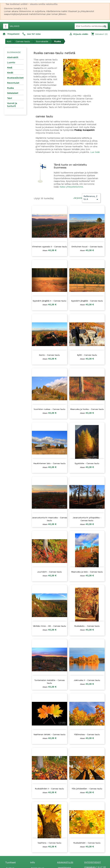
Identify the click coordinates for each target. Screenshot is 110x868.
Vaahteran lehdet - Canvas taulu (49, 734)
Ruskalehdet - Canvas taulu (87, 843)
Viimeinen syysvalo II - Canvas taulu (49, 247)
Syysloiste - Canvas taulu (87, 463)
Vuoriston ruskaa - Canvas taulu (49, 409)
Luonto (11, 62)
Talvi (9, 98)
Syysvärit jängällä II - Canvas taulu (49, 301)
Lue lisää (95, 152)
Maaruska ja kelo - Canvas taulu (87, 572)
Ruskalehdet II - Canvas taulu (49, 789)
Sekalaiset (13, 93)
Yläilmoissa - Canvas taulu (87, 734)
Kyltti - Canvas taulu (87, 355)
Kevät (10, 73)
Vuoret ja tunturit (12, 105)
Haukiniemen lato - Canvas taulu (49, 463)
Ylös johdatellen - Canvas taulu (87, 789)
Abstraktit (13, 57)
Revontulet (13, 83)
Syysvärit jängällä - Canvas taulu (87, 301)
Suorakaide (14, 52)
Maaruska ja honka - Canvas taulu (87, 409)
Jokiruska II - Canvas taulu (87, 680)
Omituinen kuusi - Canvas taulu (87, 247)
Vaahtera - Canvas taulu (49, 843)
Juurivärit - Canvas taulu (49, 572)
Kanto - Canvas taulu (49, 355)
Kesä (10, 68)
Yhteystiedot (13, 34)
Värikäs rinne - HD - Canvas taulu (49, 626)
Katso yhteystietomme (71, 187)
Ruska (10, 88)
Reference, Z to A (91, 198)
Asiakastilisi (65, 862)
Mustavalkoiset (15, 78)
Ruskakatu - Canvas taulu (87, 626)
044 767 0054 (34, 34)
